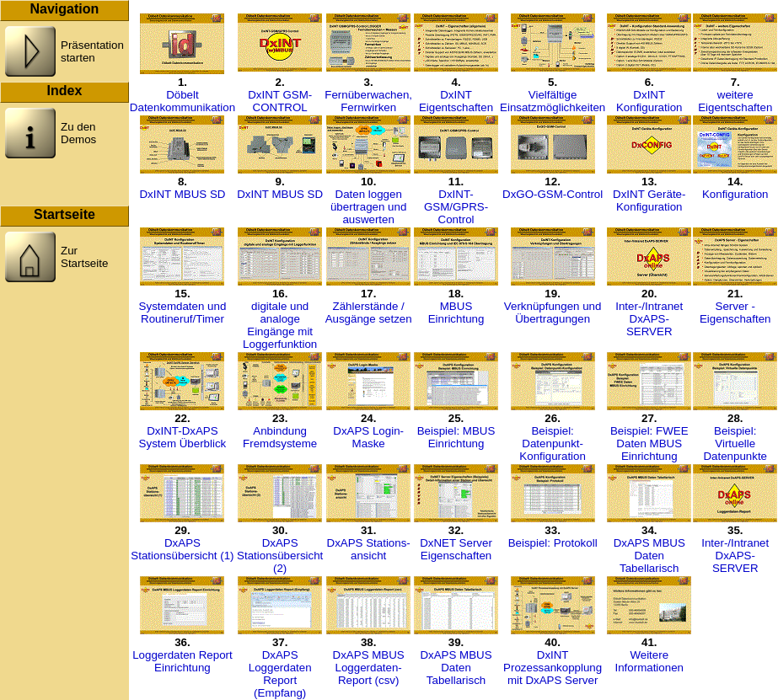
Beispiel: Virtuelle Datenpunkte (735, 444)
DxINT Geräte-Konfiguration (649, 200)
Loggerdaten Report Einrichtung (182, 661)
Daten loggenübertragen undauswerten (368, 207)
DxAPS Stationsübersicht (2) (280, 556)
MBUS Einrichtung (456, 313)
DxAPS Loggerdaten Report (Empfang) (280, 674)
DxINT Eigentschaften (456, 101)
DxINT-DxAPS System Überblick (183, 437)
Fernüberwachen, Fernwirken (368, 101)
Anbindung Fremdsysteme (280, 437)
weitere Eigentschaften (735, 101)
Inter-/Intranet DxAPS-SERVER (649, 319)
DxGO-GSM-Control (553, 194)
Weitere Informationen (649, 661)
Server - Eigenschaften (735, 313)
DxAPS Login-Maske (368, 437)
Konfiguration (735, 194)
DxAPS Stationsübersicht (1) (182, 549)
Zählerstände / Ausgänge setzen (369, 313)
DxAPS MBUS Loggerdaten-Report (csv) (369, 668)
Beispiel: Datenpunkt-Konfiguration (553, 444)
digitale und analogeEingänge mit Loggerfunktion (280, 325)
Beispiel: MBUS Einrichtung (456, 437)
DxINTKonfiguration (649, 101)
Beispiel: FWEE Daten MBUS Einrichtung (649, 444)
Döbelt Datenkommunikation (182, 101)
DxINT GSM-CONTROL (280, 101)
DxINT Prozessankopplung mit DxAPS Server (553, 668)
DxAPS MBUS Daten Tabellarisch (649, 556)
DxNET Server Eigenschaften (456, 549)
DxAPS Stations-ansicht (369, 549)
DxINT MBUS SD (182, 194)
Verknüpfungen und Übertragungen (553, 313)
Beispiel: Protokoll (553, 543)
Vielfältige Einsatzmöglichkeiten (553, 101)
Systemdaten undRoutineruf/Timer (183, 313)
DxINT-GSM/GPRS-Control (456, 207)
